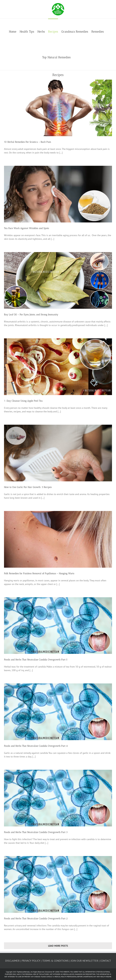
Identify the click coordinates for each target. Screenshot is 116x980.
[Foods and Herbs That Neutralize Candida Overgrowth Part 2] (58, 884)
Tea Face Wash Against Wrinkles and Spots (27, 228)
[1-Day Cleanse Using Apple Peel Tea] (58, 367)
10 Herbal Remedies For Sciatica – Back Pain (28, 142)
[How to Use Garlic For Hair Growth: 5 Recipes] (58, 453)
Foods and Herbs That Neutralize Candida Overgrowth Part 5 (36, 660)
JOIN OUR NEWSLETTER (84, 961)
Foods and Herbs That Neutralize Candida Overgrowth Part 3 (36, 832)
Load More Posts (58, 946)
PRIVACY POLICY (31, 961)
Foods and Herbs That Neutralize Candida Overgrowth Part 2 (36, 918)
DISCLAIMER (12, 961)
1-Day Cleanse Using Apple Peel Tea (23, 401)
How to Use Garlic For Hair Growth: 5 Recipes (28, 487)
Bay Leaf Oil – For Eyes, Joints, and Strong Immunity (31, 315)
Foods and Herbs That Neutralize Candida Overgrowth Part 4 (36, 746)
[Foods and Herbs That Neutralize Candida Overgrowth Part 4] (58, 712)
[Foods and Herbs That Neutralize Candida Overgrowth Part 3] (58, 798)
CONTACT (106, 961)
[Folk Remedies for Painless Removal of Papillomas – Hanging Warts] (58, 539)
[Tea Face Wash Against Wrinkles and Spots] (58, 194)
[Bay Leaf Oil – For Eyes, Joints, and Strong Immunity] (58, 280)
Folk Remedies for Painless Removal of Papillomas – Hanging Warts (39, 573)
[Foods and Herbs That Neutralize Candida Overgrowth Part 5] (58, 626)
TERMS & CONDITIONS (55, 961)
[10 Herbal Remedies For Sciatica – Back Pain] (58, 108)
